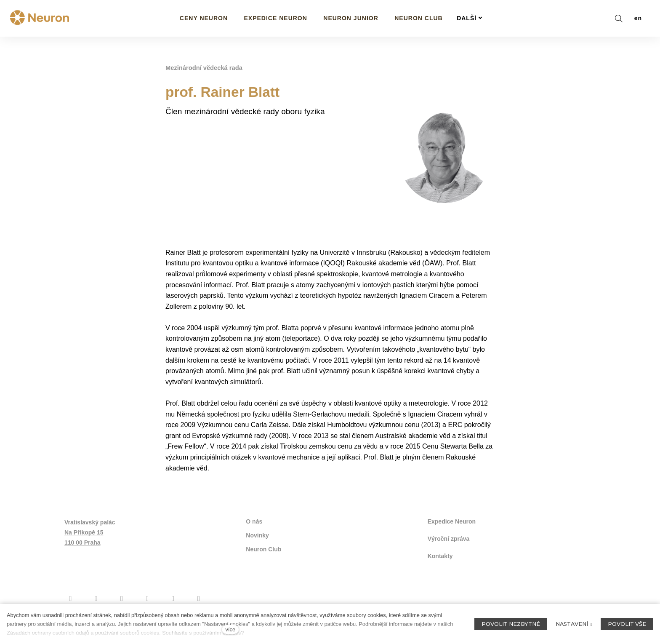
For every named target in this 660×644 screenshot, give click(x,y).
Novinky (257, 534)
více (230, 629)
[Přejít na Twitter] (148, 596)
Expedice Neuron (452, 521)
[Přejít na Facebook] (71, 596)
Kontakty (440, 554)
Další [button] (470, 18)
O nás (254, 521)
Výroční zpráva (449, 537)
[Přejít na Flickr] (173, 596)
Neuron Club (263, 548)
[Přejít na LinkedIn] (198, 596)
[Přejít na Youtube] (122, 596)
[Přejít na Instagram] (96, 596)
